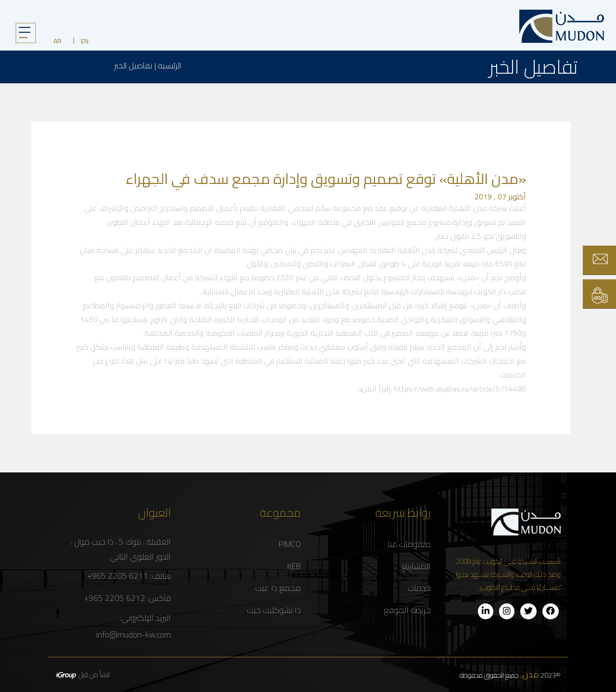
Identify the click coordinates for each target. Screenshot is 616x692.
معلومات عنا (409, 544)
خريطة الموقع (407, 610)
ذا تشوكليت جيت (274, 610)
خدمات (419, 588)
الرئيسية (169, 66)
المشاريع (416, 567)
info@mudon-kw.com (134, 635)
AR (58, 41)
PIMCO (290, 544)
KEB (294, 567)
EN (85, 41)
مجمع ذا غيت (278, 588)
